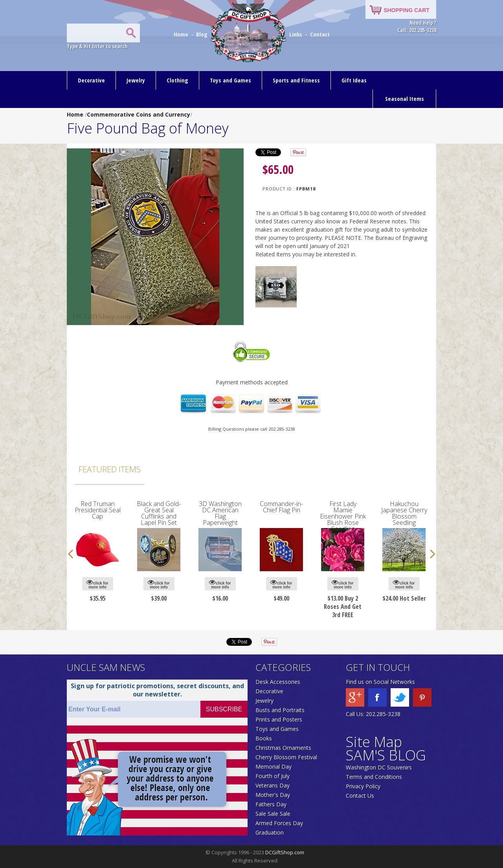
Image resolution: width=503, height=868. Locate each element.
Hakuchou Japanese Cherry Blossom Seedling (404, 513)
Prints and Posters (279, 719)
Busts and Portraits (280, 710)
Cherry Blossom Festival (286, 757)
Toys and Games (230, 80)
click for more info (97, 584)
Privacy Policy (363, 786)
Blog (203, 34)
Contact (320, 34)
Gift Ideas (354, 80)
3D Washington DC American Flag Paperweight (220, 513)
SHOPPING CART (407, 10)
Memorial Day (274, 767)
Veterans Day (273, 785)
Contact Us (360, 796)
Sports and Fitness (296, 80)
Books (264, 738)
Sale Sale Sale (273, 814)
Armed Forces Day (279, 823)
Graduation (270, 832)
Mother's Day (273, 795)
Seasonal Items (405, 99)
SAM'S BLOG (386, 755)
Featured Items (110, 469)
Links (296, 34)
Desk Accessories (278, 682)
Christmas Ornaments (283, 748)
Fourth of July (273, 776)
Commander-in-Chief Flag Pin (281, 507)
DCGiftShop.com (285, 852)
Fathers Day (271, 804)
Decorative (91, 80)
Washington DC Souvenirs (379, 767)
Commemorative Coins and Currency (139, 114)
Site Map (374, 742)
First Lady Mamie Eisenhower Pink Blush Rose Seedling (343, 516)
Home (182, 34)
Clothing (177, 80)
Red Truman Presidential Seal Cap (98, 510)
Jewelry (136, 80)
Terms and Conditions (374, 777)
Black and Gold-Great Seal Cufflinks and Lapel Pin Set (159, 513)
